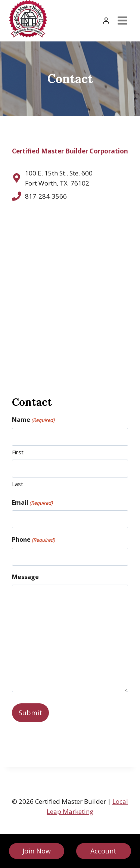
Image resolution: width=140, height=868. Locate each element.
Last (18, 484)
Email (32, 503)
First (18, 452)
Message (25, 577)
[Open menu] (122, 21)
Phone (33, 540)
